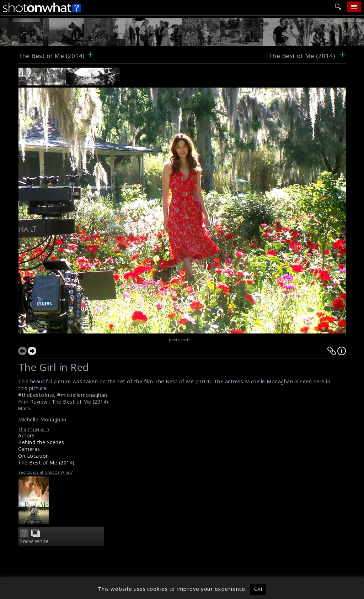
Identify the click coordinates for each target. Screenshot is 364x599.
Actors (26, 435)
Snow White (34, 541)
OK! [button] (258, 589)
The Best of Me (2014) (51, 56)
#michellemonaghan (82, 395)
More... (26, 408)
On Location (34, 456)
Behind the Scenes (41, 442)
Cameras (29, 449)
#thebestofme (36, 395)
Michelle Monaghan (42, 419)
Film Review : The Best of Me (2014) (63, 402)
